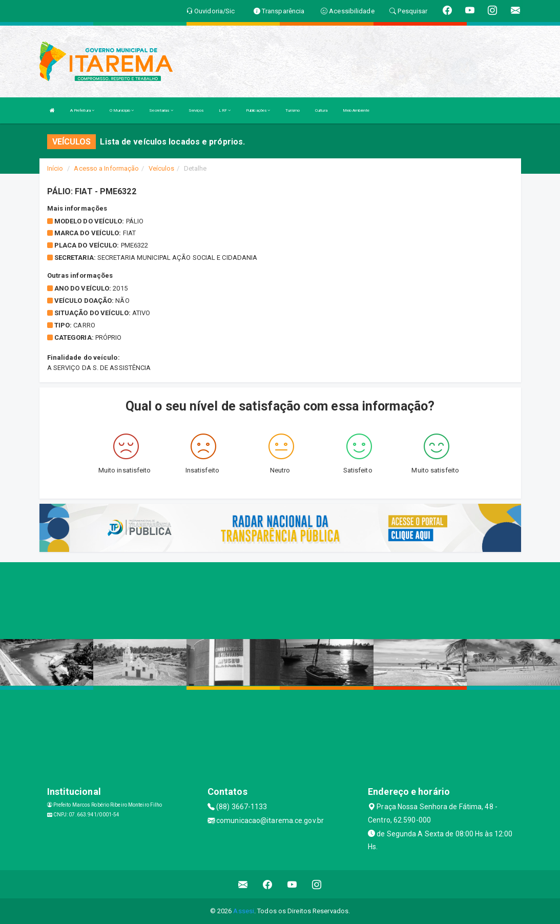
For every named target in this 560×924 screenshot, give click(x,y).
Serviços (196, 110)
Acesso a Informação (106, 168)
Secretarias (161, 110)
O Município (122, 110)
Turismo (293, 110)
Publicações (258, 110)
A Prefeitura (82, 110)
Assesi (244, 911)
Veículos (162, 168)
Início (55, 168)
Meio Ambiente (356, 110)
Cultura (321, 110)
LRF (225, 110)
